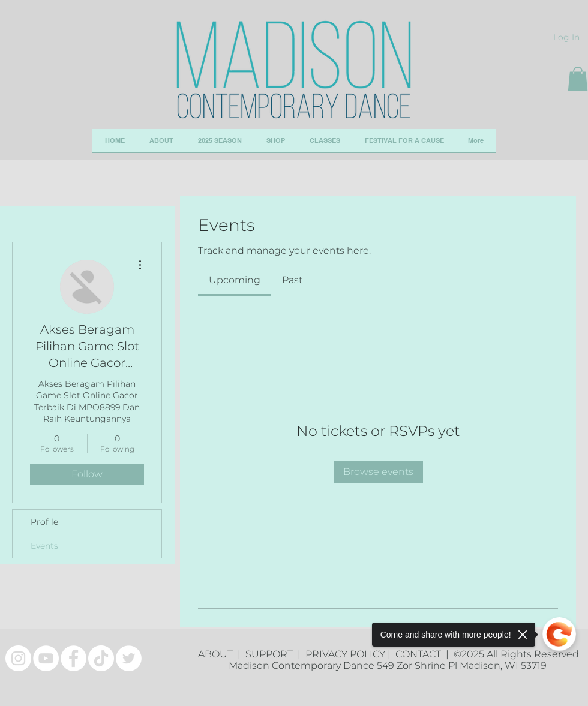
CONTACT (421, 654)
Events (44, 546)
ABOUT (218, 654)
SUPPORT (271, 654)
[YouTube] (46, 658)
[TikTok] (101, 658)
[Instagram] (18, 658)
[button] (578, 79)
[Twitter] (129, 658)
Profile (44, 522)
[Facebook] (73, 658)
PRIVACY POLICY (345, 654)
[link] (235, 280)
